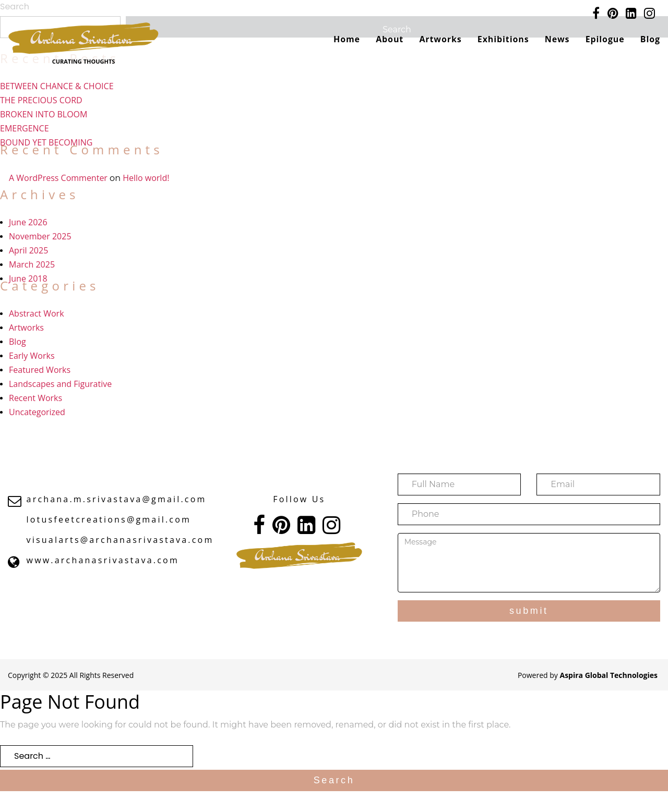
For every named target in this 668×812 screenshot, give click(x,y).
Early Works (32, 356)
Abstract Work (37, 313)
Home (347, 39)
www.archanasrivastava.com (103, 560)
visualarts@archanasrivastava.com (120, 540)
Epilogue (605, 39)
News (557, 39)
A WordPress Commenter (58, 178)
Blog (650, 39)
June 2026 (28, 222)
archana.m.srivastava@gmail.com (117, 499)
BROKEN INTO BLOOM (44, 114)
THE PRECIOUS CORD (41, 100)
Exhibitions (503, 39)
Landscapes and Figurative (60, 384)
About (390, 39)
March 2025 (32, 264)
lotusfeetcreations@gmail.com (109, 519)
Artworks (440, 39)
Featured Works (40, 370)
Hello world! (146, 178)
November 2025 (40, 236)
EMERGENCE (25, 128)
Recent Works (35, 398)
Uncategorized (37, 412)
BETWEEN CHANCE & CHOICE (57, 86)
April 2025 (28, 250)
